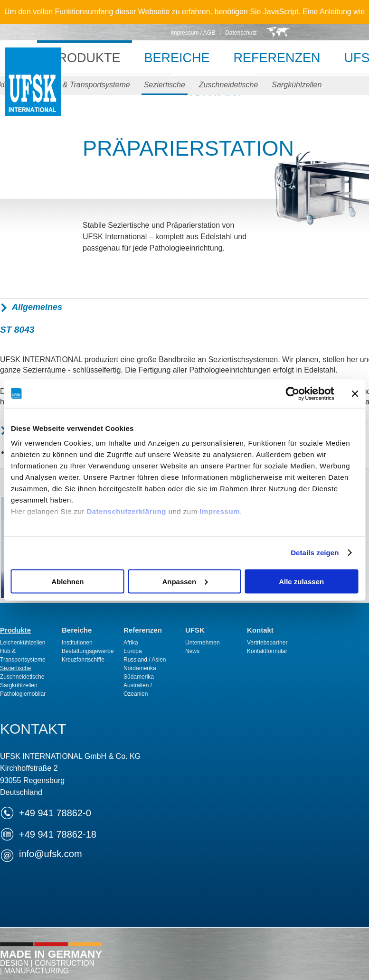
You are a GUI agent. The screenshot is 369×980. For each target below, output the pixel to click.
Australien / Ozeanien (138, 690)
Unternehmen (203, 643)
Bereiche (177, 58)
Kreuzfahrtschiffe (83, 660)
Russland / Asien (145, 660)
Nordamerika (140, 668)
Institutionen (77, 643)
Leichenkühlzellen (23, 643)
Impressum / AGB (193, 33)
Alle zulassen (301, 581)
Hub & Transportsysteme (88, 85)
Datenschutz (241, 33)
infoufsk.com (51, 854)
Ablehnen (67, 581)
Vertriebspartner (267, 643)
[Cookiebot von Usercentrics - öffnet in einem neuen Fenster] (292, 393)
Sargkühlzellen (297, 85)
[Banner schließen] (355, 393)
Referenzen (277, 58)
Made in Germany (51, 961)
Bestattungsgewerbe (88, 651)
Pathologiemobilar (23, 694)
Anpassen (185, 581)
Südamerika (139, 677)
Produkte (85, 58)
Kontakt (260, 630)
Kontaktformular (267, 651)
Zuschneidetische (229, 85)
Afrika (131, 643)
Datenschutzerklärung (126, 511)
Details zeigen (315, 553)
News (192, 651)
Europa (133, 651)
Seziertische (165, 85)
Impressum (220, 511)
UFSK (33, 91)
